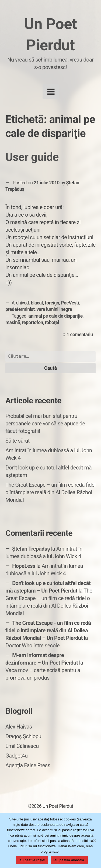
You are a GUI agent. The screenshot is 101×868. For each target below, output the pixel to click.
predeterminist (20, 309)
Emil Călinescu (22, 746)
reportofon (32, 322)
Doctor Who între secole (32, 645)
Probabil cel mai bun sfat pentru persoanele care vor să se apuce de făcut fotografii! (45, 424)
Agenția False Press (28, 765)
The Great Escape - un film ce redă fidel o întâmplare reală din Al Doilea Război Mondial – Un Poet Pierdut (48, 630)
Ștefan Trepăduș (31, 549)
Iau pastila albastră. (69, 860)
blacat (37, 303)
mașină (13, 322)
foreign (52, 303)
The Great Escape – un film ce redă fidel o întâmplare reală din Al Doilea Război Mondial (50, 492)
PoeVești (70, 303)
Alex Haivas (19, 727)
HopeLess (24, 566)
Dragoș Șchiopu (23, 736)
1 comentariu (81, 335)
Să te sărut (18, 441)
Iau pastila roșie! (32, 860)
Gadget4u (16, 756)
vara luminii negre (54, 309)
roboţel (52, 322)
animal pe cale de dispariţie (56, 316)
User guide (32, 157)
